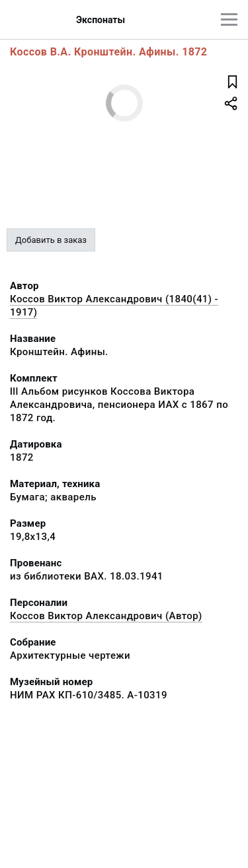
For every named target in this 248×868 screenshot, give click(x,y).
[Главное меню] (229, 19)
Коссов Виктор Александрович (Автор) (106, 616)
